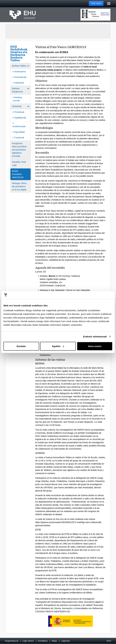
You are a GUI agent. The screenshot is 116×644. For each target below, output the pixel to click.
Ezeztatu (21, 346)
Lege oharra (28, 641)
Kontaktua (43, 641)
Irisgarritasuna (12, 641)
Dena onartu (95, 346)
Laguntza (65, 641)
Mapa (54, 641)
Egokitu (58, 346)
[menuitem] (21, 74)
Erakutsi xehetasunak (95, 337)
